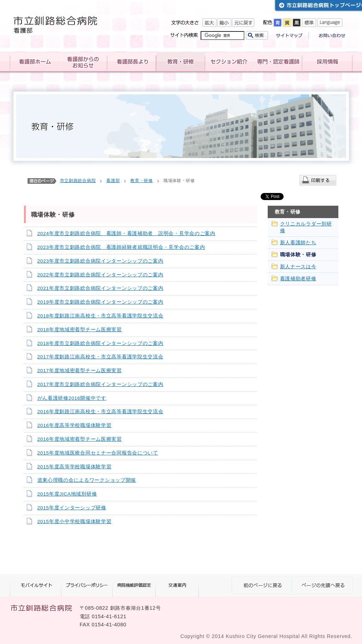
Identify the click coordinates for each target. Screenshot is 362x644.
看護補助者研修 (298, 279)
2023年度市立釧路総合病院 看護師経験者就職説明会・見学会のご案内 (121, 247)
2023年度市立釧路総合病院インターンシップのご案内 (100, 261)
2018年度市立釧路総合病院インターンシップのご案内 (100, 343)
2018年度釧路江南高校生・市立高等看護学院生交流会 (100, 316)
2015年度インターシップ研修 (72, 508)
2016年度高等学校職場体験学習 (75, 425)
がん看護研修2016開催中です (72, 398)
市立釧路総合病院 (78, 181)
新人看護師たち (298, 243)
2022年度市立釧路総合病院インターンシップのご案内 (100, 275)
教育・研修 (142, 181)
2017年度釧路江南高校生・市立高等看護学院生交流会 (100, 357)
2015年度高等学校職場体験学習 (75, 467)
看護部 (113, 181)
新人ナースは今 (298, 267)
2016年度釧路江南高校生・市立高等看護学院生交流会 (100, 412)
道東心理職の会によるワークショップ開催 (87, 480)
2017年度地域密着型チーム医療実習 (80, 371)
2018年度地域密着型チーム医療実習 (80, 330)
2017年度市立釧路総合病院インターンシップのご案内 (100, 384)
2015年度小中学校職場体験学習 (75, 522)
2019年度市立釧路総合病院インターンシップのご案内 (100, 302)
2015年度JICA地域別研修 (67, 494)
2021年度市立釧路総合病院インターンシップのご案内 (100, 288)
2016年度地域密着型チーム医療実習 (80, 439)
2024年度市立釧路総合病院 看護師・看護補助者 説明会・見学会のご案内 (126, 233)
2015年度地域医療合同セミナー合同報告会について (98, 453)
